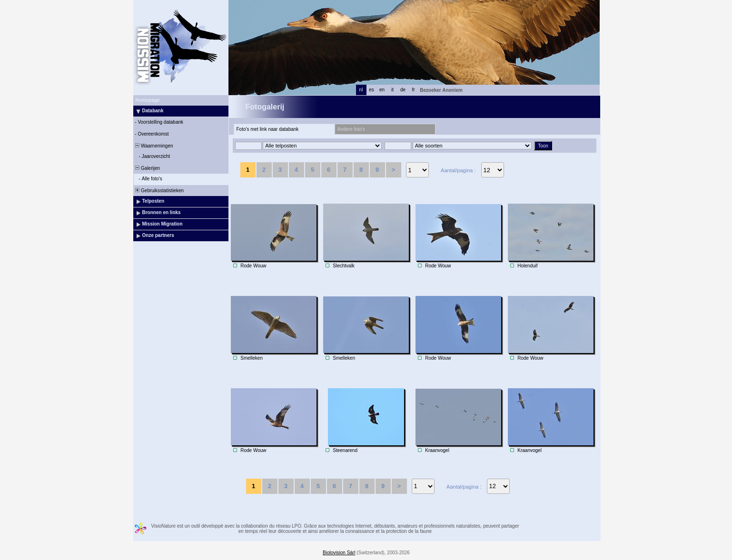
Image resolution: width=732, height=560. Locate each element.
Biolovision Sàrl (339, 553)
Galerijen (147, 168)
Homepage (148, 100)
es (371, 90)
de (403, 90)
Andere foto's (351, 129)
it (392, 90)
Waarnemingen (154, 146)
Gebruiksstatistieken (159, 191)
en (382, 90)
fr (413, 90)
